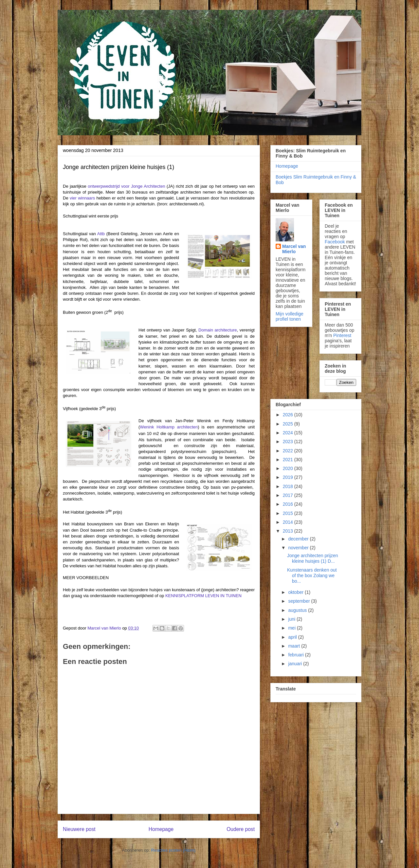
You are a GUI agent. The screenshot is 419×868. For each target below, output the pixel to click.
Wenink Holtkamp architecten (169, 427)
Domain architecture (218, 330)
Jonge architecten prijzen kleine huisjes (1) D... (313, 558)
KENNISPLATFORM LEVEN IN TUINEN (203, 596)
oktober (296, 592)
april (293, 637)
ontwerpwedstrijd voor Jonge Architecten (126, 186)
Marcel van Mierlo (294, 249)
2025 (289, 424)
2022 (289, 451)
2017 (289, 495)
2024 (289, 433)
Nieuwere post (79, 829)
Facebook (335, 242)
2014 (289, 522)
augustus (298, 610)
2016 (289, 504)
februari (296, 655)
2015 (289, 513)
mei (292, 628)
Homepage (161, 829)
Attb (101, 234)
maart (295, 646)
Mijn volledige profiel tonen (290, 316)
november (299, 548)
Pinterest (342, 335)
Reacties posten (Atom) (173, 850)
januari (296, 664)
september (300, 601)
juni (292, 619)
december (299, 539)
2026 (289, 415)
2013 (289, 531)
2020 (289, 468)
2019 (289, 477)
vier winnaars (82, 198)
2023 (289, 442)
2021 (289, 460)
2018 (289, 486)
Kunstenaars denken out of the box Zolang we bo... (312, 576)
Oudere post (241, 829)
